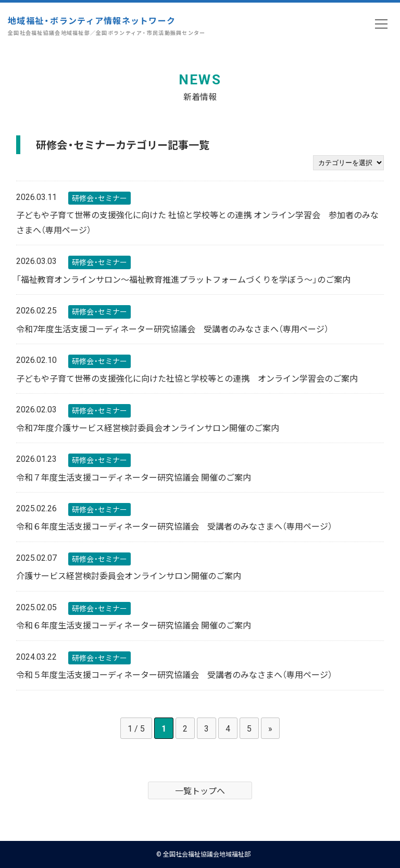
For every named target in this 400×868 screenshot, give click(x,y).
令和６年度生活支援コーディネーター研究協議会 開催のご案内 (134, 625)
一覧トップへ (200, 790)
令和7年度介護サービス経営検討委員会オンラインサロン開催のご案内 (148, 427)
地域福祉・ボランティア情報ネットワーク (107, 26)
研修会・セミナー (99, 198)
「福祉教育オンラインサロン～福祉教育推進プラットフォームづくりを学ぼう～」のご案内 (183, 279)
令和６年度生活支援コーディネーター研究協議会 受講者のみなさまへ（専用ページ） (174, 526)
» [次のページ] (270, 728)
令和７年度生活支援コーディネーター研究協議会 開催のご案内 (134, 477)
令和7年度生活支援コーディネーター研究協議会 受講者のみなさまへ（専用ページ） (172, 329)
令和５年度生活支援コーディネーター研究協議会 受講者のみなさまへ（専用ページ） (174, 674)
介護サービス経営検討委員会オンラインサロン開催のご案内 (129, 575)
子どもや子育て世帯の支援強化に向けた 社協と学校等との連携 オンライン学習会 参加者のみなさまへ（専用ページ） (197, 222)
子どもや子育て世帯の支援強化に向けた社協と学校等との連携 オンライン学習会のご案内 (187, 378)
